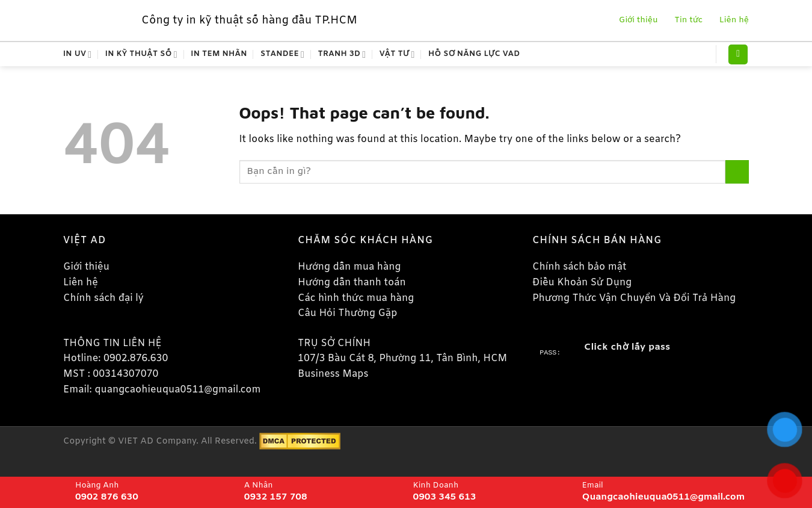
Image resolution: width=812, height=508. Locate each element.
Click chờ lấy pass (627, 347)
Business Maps (333, 374)
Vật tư (397, 54)
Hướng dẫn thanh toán (352, 283)
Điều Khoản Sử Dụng (582, 283)
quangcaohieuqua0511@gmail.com (177, 390)
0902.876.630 (136, 358)
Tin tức (687, 20)
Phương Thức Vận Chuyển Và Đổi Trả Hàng (634, 298)
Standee (282, 54)
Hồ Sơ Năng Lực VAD (474, 54)
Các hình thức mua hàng (356, 298)
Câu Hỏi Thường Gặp (347, 313)
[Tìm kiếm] (738, 54)
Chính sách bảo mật (580, 267)
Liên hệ (731, 20)
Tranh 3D (342, 54)
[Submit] (737, 172)
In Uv (77, 54)
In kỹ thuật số (141, 54)
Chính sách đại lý (103, 298)
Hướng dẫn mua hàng (349, 267)
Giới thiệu (637, 20)
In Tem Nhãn (219, 54)
